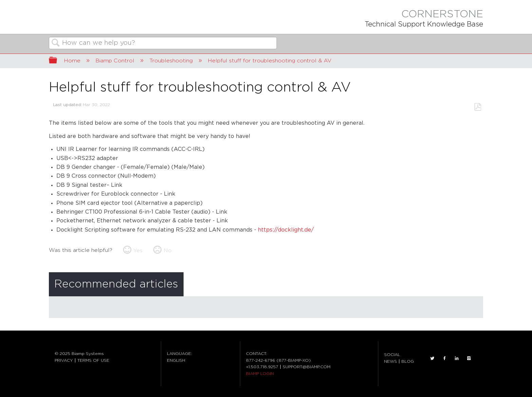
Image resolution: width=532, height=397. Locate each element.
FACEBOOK (444, 358)
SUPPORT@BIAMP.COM (307, 367)
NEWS (391, 361)
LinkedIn (457, 358)
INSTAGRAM (469, 358)
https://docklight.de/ (286, 230)
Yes (138, 251)
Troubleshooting (172, 61)
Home (73, 61)
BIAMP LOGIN (260, 374)
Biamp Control (116, 61)
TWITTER (432, 358)
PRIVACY (64, 360)
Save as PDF (478, 107)
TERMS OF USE (93, 360)
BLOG (408, 361)
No (168, 251)
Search (56, 43)
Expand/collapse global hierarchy (57, 61)
